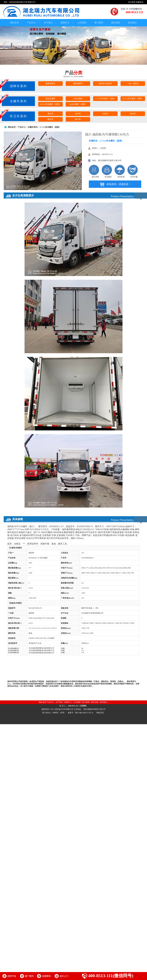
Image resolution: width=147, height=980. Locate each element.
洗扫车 (133, 114)
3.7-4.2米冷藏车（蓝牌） (105, 99)
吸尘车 (50, 119)
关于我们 (50, 23)
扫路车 (105, 114)
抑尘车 (78, 114)
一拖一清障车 (133, 83)
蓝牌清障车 (50, 83)
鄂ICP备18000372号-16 (84, 713)
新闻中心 (67, 23)
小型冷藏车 (78, 99)
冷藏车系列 (33, 127)
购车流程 (116, 23)
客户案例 (99, 23)
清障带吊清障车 (105, 83)
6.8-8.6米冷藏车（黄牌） (50, 104)
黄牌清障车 (78, 83)
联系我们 (132, 23)
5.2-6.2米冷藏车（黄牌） (133, 99)
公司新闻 (82, 23)
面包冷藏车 (50, 99)
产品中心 (33, 23)
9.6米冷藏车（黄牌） (78, 104)
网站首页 (15, 23)
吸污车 (78, 119)
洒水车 (50, 114)
